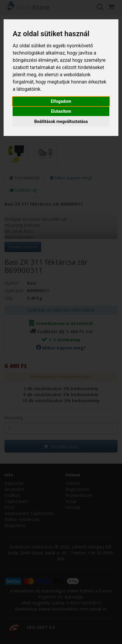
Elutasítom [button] (61, 111)
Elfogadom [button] (61, 101)
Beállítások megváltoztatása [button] (61, 122)
